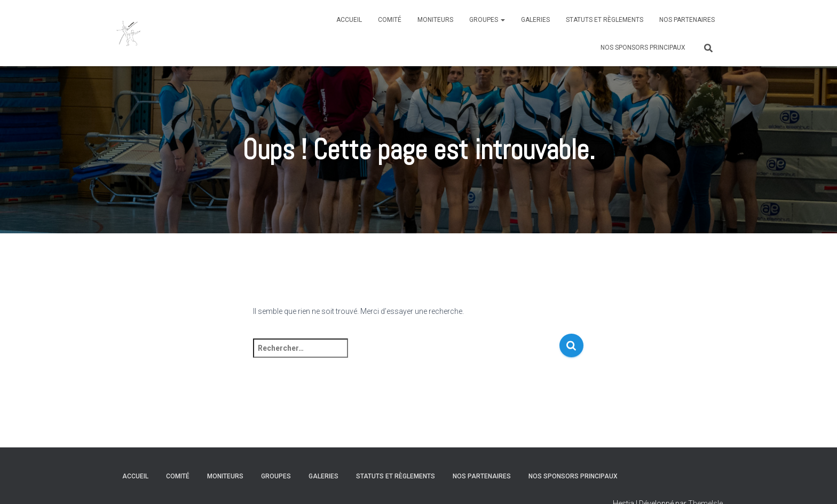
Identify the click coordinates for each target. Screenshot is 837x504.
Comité (390, 20)
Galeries (535, 20)
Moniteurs (435, 20)
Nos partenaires (687, 20)
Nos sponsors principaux (643, 48)
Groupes (487, 20)
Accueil (349, 20)
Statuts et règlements (605, 20)
